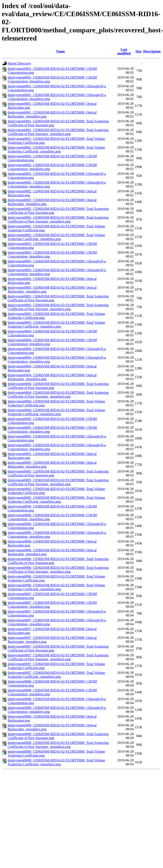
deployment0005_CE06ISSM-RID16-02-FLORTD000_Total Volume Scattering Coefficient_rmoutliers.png (56, 500)
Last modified (124, 51)
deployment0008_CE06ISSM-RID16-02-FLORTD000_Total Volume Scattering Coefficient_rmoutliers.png (56, 762)
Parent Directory (19, 63)
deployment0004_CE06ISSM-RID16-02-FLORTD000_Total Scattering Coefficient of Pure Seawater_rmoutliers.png (58, 394)
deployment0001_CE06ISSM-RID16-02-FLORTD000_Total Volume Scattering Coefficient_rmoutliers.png (56, 149)
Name (61, 51)
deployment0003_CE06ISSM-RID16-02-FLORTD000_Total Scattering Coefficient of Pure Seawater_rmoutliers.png (58, 307)
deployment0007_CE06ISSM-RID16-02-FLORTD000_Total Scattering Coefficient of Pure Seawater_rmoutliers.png (58, 657)
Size (138, 51)
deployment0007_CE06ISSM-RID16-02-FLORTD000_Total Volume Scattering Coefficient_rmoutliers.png (56, 675)
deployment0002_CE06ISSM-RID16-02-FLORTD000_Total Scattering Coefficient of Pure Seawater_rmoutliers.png (58, 219)
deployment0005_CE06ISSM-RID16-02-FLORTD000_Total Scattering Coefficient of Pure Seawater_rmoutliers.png (58, 482)
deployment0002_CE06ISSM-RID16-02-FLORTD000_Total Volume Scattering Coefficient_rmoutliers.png (56, 237)
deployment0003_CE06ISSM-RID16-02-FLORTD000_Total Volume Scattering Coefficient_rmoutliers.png (56, 324)
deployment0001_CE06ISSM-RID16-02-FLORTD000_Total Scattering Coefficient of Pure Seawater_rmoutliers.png (58, 132)
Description (152, 51)
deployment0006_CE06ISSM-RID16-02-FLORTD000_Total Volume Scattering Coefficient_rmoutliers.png (56, 587)
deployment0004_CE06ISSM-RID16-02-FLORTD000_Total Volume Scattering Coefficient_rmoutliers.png (56, 412)
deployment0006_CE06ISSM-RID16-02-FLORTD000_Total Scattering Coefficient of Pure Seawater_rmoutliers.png (58, 570)
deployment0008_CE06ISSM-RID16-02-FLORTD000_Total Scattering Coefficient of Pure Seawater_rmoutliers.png (58, 745)
